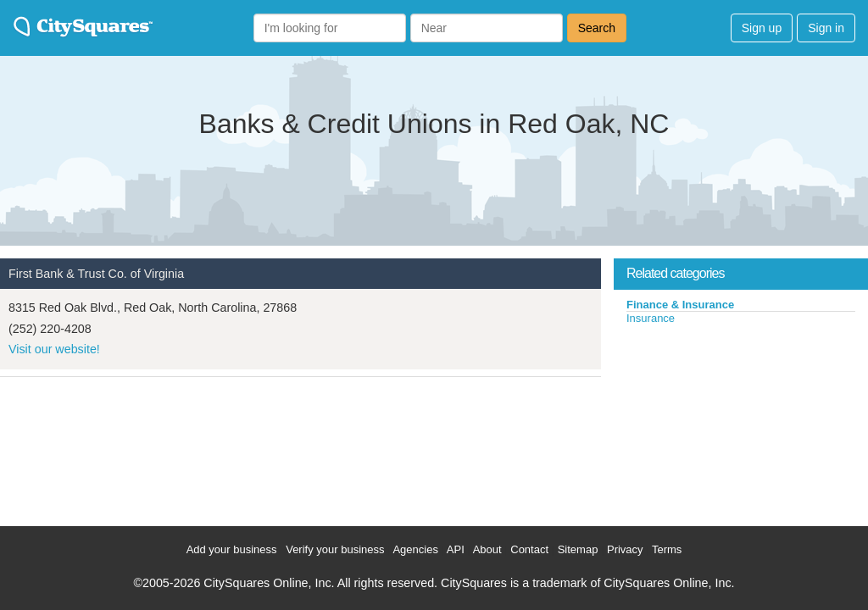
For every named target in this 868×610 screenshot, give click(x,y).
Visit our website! (54, 349)
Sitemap (578, 549)
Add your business (232, 549)
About (487, 549)
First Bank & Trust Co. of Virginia (96, 274)
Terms (667, 549)
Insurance (651, 318)
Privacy (625, 549)
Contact (529, 549)
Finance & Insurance (680, 305)
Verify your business (335, 549)
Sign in (826, 28)
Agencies (415, 549)
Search (597, 28)
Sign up (762, 28)
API (456, 549)
